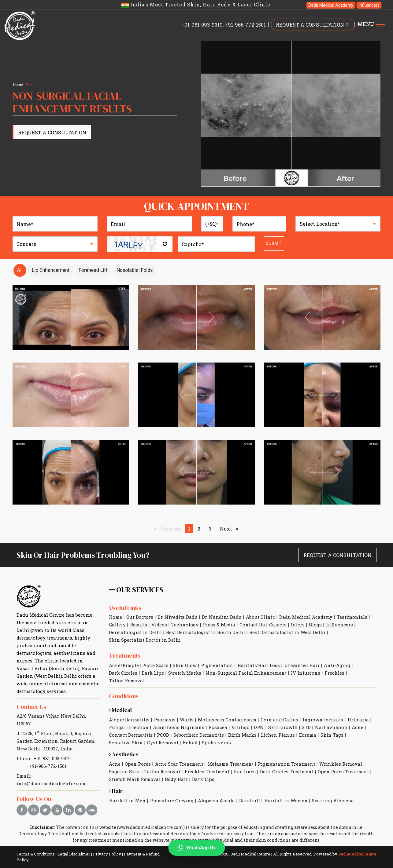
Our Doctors (140, 617)
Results (139, 625)
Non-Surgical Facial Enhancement (246, 673)
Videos (159, 625)
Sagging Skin (124, 771)
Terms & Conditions (36, 854)
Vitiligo (241, 727)
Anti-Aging (337, 665)
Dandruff (250, 801)
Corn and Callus (279, 720)
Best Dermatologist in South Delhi (206, 632)
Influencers (369, 5)
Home (18, 85)
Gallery (117, 625)
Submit (274, 243)
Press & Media (219, 625)
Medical (120, 710)
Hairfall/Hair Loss (259, 665)
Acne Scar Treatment (179, 764)
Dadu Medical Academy (331, 5)
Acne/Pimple (124, 665)
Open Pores (138, 764)
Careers (278, 625)
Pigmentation (217, 665)
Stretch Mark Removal (135, 779)
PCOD (163, 735)
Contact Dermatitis (131, 735)
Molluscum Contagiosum (227, 720)
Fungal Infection (129, 727)
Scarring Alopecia (333, 801)
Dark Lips (153, 673)
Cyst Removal (163, 742)
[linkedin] (69, 810)
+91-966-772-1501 (245, 25)
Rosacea (218, 727)
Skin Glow (185, 665)
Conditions (124, 696)
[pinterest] (80, 810)
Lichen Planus (278, 735)
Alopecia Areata (216, 801)
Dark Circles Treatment (287, 771)
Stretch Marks (185, 673)
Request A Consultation (52, 132)
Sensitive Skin (126, 742)
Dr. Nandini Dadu (222, 617)
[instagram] (34, 810)
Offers (298, 625)
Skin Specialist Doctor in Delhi (145, 640)
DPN (259, 727)
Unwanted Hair (302, 665)
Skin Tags (332, 735)
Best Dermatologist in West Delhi (287, 632)
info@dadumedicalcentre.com (51, 783)
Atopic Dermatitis (129, 720)
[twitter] (45, 810)
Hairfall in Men (127, 801)
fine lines (245, 771)
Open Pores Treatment (343, 771)
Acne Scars (156, 665)
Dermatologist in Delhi (135, 632)
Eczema (308, 735)
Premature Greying (172, 801)
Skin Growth (283, 727)
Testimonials (352, 617)
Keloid (190, 742)
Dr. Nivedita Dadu (178, 617)
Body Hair (176, 779)
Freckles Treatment (207, 771)
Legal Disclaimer (74, 854)
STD (306, 727)
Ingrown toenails (323, 720)
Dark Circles (123, 673)
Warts (187, 720)
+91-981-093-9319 (202, 25)
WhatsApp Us (197, 848)
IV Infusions (306, 673)
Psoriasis (165, 720)
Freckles (334, 673)
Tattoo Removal (127, 680)
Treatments (125, 655)
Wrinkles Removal (341, 764)
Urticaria (358, 720)
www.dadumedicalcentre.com (151, 827)
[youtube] (57, 810)
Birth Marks (242, 735)
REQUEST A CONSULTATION (313, 24)
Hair (116, 791)
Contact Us (31, 707)
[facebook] (22, 810)
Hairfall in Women (286, 801)
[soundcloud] (92, 810)
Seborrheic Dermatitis (199, 735)
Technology (185, 625)
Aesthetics (124, 754)
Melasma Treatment (230, 764)
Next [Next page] (230, 528)
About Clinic (260, 617)
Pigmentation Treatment (286, 764)
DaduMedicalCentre (357, 854)
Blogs (315, 625)
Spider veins (216, 742)
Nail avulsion (331, 727)
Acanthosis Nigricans (179, 727)
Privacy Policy (107, 854)
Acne (358, 727)
